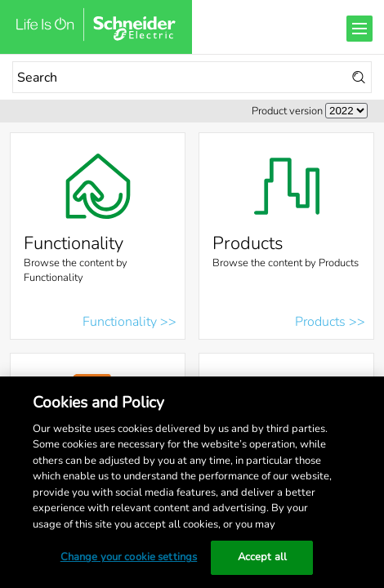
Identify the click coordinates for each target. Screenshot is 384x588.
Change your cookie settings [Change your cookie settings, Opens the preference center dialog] (129, 557)
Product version (287, 111)
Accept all (262, 557)
